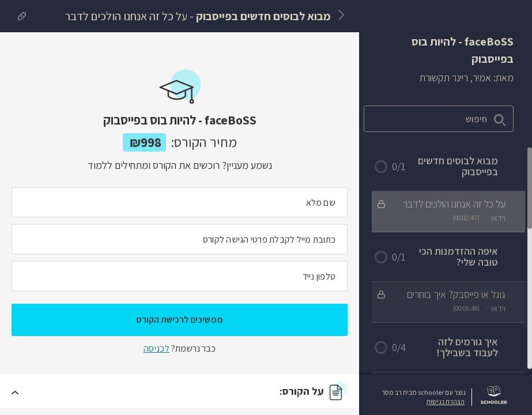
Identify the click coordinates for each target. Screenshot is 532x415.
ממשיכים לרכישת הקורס (180, 320)
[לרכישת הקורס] (50, 12)
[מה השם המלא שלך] (180, 202)
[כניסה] (19, 16)
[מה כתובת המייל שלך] (180, 239)
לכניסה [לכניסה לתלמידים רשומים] (156, 348)
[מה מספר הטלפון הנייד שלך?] (180, 276)
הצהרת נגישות (446, 402)
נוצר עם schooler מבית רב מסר (424, 393)
